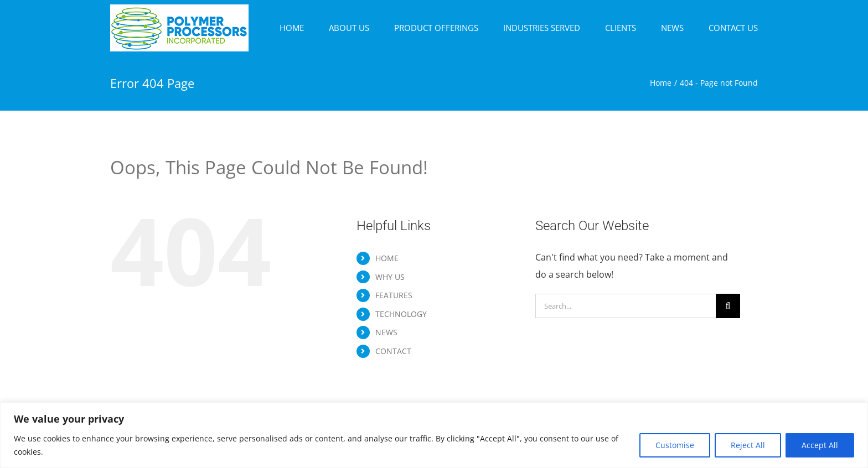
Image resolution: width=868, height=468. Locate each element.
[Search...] (626, 306)
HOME (387, 258)
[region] (434, 435)
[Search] (728, 306)
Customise (675, 445)
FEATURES (394, 295)
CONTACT (393, 351)
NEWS (386, 332)
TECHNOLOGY (401, 314)
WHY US (390, 277)
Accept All (820, 445)
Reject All (748, 445)
